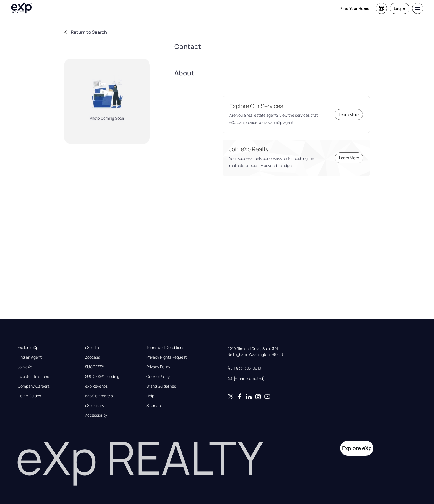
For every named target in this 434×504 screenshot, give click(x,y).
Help (150, 396)
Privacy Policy (158, 367)
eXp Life (92, 348)
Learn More (349, 115)
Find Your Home (355, 8)
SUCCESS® (95, 367)
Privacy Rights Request (166, 357)
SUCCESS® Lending (102, 377)
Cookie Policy (158, 377)
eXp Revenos (96, 386)
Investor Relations (33, 377)
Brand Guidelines (161, 386)
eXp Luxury (95, 406)
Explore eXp (28, 348)
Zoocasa (93, 357)
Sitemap (154, 406)
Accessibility (96, 415)
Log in (400, 8)
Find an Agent (30, 357)
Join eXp (25, 367)
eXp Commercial (99, 396)
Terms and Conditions (165, 348)
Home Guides (29, 396)
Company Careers (34, 386)
